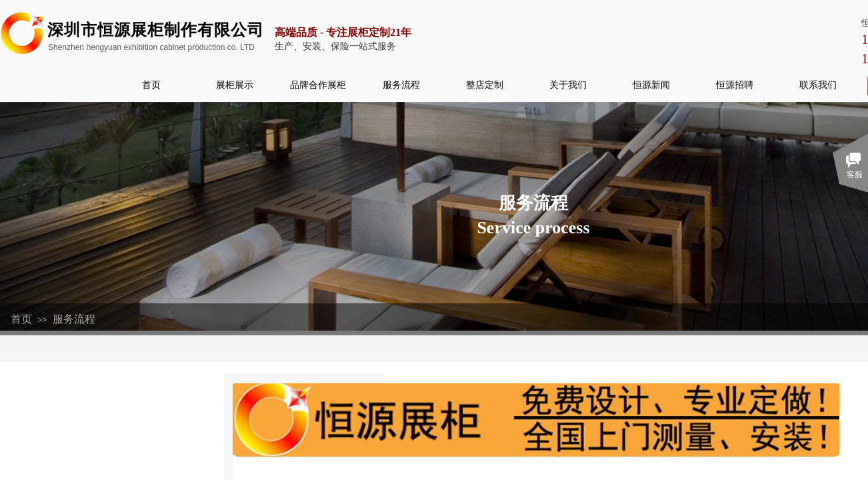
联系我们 (818, 85)
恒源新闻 (651, 85)
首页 (151, 85)
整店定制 (485, 85)
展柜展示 (235, 85)
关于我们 (568, 85)
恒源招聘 (735, 85)
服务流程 (401, 85)
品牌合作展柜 (318, 85)
